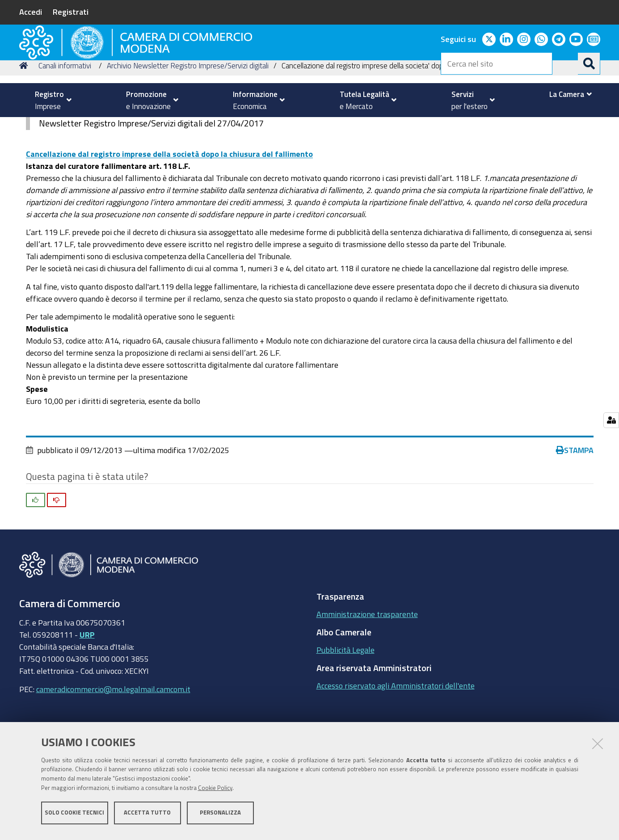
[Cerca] (589, 63)
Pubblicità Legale (345, 711)
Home (25, 127)
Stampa (575, 511)
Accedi (31, 12)
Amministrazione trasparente (367, 676)
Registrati (71, 12)
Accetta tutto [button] (147, 817)
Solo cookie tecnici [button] (74, 817)
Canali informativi (65, 127)
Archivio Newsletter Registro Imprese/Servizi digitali (188, 127)
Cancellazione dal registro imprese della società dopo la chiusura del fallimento (169, 215)
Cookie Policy (215, 792)
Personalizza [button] (220, 817)
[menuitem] (50, 100)
